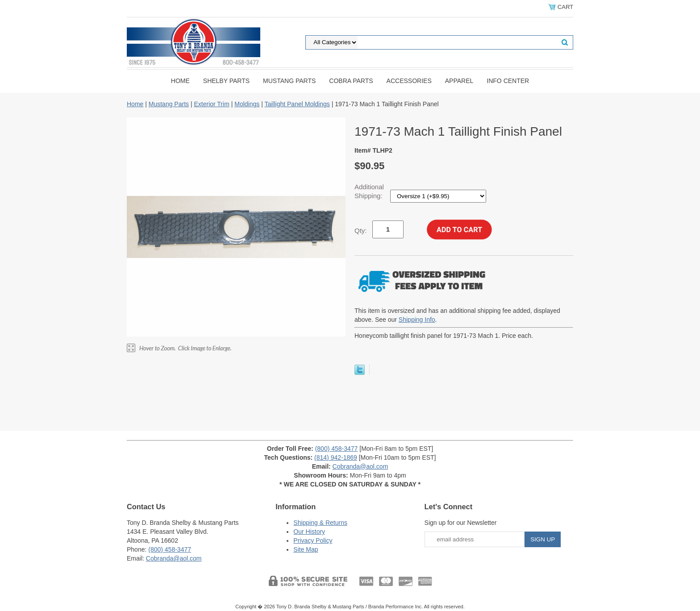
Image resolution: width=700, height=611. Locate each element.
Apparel (459, 81)
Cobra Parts (351, 81)
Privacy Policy (313, 540)
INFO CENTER (508, 81)
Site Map (306, 549)
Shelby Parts (226, 81)
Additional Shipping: (369, 191)
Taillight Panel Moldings (297, 104)
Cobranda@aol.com (360, 466)
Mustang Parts (289, 81)
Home (180, 81)
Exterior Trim (211, 104)
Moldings (247, 104)
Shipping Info (417, 320)
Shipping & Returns (320, 523)
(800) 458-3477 (337, 449)
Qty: (361, 231)
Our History (309, 532)
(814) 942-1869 (336, 457)
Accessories (409, 81)
